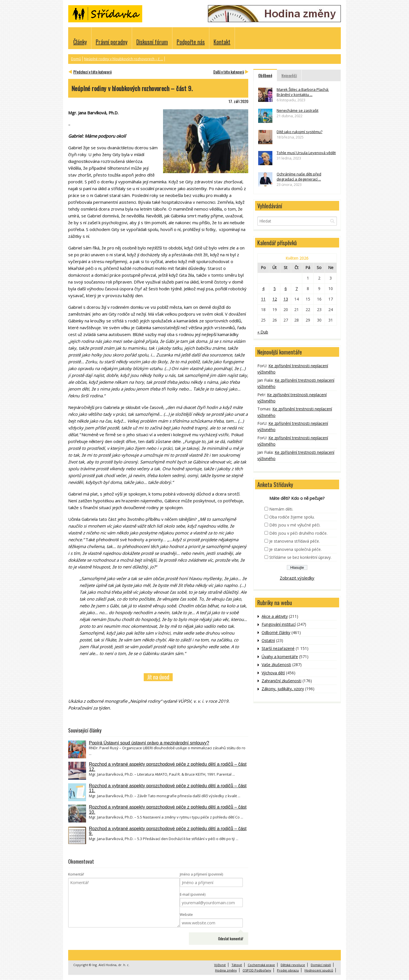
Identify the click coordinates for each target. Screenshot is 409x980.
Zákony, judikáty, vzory (283, 689)
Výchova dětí (273, 673)
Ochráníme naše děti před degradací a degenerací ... (299, 177)
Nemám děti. (281, 509)
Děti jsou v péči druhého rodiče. (298, 533)
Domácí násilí (321, 965)
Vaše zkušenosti (276, 665)
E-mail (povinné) (193, 894)
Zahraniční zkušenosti (281, 681)
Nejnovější (289, 75)
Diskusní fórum (152, 42)
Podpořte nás (191, 42)
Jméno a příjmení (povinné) (201, 874)
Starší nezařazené (278, 648)
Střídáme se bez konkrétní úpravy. (300, 557)
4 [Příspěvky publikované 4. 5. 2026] (263, 288)
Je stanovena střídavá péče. (295, 541)
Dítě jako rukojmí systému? (300, 132)
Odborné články (276, 632)
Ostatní (268, 640)
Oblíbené (265, 75)
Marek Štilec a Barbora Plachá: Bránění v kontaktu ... (303, 92)
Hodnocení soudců (319, 970)
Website (186, 915)
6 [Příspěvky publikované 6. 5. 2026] (286, 288)
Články (80, 42)
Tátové (237, 965)
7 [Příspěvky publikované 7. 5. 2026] (297, 288)
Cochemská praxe (261, 965)
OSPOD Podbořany (257, 970)
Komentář (76, 874)
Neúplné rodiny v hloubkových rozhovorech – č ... (124, 59)
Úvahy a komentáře (280, 657)
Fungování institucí (279, 624)
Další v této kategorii (229, 72)
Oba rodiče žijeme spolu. (292, 517)
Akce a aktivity (275, 616)
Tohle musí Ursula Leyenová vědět (306, 153)
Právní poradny (112, 42)
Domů (76, 59)
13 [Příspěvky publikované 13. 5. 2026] (286, 299)
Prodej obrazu (288, 970)
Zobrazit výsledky (297, 578)
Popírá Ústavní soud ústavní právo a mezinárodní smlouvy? (149, 743)
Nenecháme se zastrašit (298, 110)
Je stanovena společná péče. (295, 549)
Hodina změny (226, 970)
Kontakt (222, 42)
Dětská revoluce (293, 965)
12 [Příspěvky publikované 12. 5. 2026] (275, 299)
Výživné (220, 965)
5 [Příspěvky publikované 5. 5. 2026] (275, 288)
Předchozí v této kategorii (92, 72)
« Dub (263, 332)
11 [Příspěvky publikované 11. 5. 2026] (263, 299)
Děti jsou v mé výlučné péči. (295, 525)
